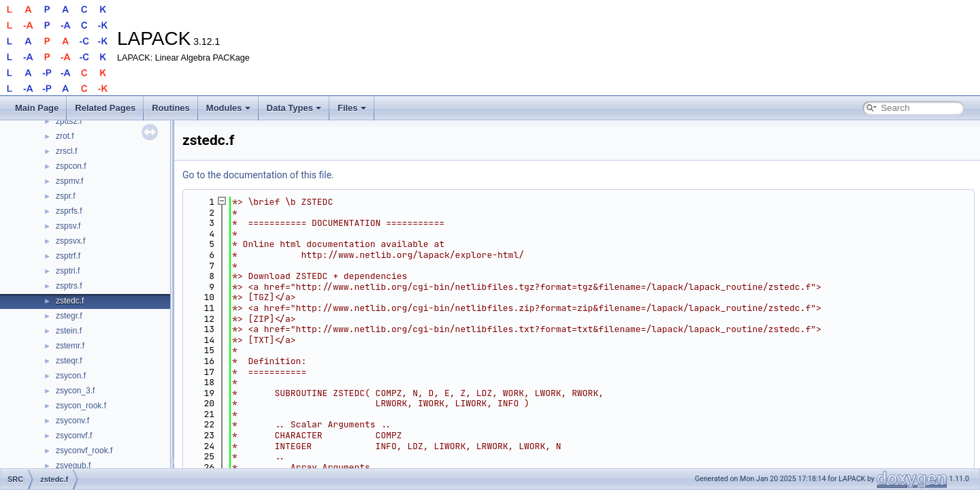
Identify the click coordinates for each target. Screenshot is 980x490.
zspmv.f (69, 181)
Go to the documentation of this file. (258, 175)
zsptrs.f (69, 286)
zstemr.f (70, 346)
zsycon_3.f (75, 391)
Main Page (37, 108)
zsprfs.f (69, 211)
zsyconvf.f (74, 436)
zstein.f (69, 331)
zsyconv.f (72, 421)
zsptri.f (68, 271)
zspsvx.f (70, 241)
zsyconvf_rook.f (84, 451)
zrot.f (65, 136)
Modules (228, 108)
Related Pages (105, 108)
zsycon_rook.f (81, 406)
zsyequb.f (73, 465)
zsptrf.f (68, 256)
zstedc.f (70, 301)
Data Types (294, 108)
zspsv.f (68, 226)
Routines (171, 108)
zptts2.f (69, 121)
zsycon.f (71, 376)
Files (352, 108)
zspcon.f (71, 166)
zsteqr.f (69, 361)
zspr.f (66, 196)
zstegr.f (69, 316)
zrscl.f (66, 151)
